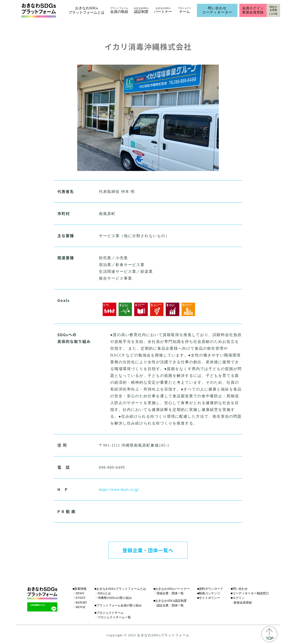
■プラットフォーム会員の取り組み (118, 605)
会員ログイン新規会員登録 (253, 10)
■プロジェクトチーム (109, 613)
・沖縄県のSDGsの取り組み (113, 598)
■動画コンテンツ (209, 593)
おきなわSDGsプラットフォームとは (86, 10)
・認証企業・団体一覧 (169, 605)
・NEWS (78, 593)
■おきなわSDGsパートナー (172, 589)
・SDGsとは (103, 593)
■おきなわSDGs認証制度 (170, 601)
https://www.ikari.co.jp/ (119, 489)
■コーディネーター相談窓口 (250, 593)
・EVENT (79, 598)
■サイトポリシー (209, 598)
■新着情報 (79, 589)
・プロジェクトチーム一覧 (113, 617)
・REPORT (80, 603)
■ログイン (238, 598)
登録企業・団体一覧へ (148, 550)
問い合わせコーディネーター (217, 10)
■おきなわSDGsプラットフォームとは (120, 589)
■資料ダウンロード (210, 589)
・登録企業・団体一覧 (169, 593)
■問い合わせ (239, 589)
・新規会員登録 (241, 603)
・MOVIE (79, 607)
